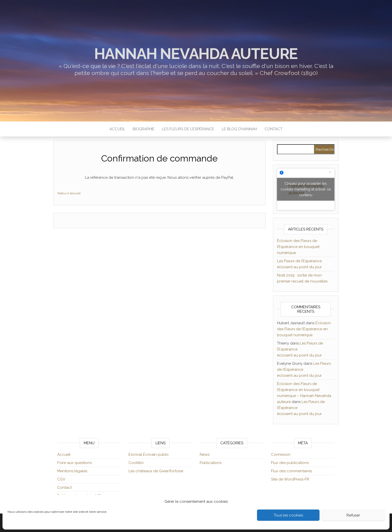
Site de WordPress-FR (290, 479)
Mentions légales (72, 471)
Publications (211, 463)
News (205, 454)
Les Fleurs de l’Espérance (188, 129)
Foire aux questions (74, 463)
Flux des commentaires (291, 471)
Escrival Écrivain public (149, 454)
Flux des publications (290, 463)
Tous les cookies (288, 515)
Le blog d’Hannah (239, 129)
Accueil (117, 129)
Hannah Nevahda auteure (196, 54)
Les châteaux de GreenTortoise (156, 471)
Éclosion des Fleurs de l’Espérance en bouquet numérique (298, 247)
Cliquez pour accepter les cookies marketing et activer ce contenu (306, 189)
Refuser (353, 515)
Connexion (281, 454)
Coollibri (136, 463)
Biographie (144, 129)
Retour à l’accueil (69, 193)
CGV (61, 479)
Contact (273, 129)
